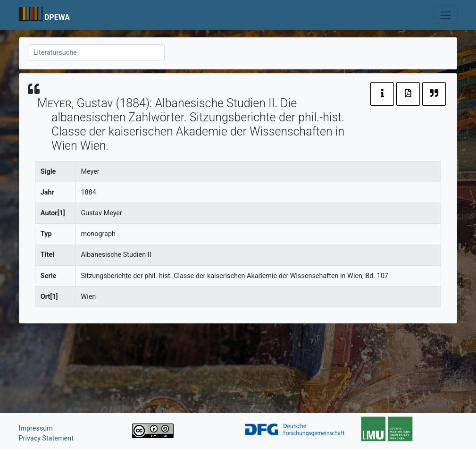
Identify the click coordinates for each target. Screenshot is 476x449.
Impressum (36, 428)
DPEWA (57, 17)
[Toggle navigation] (446, 15)
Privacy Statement (46, 438)
